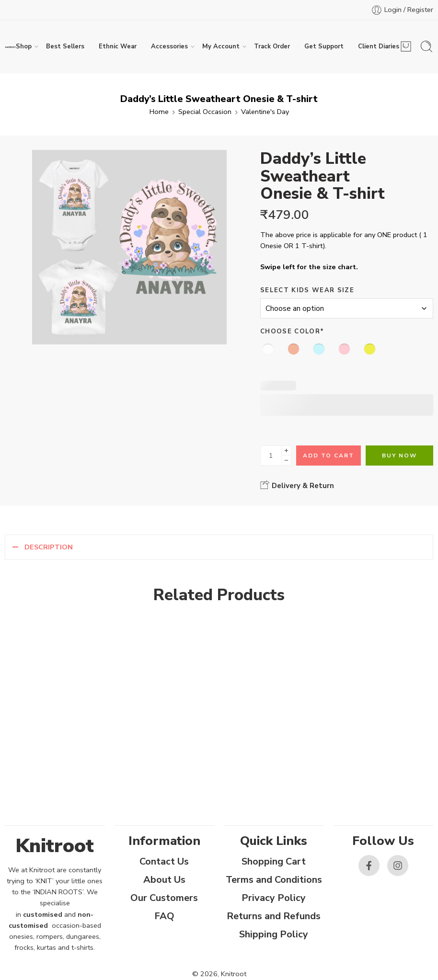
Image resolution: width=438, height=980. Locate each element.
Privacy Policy (274, 898)
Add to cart (328, 456)
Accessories (169, 46)
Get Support (324, 46)
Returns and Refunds (274, 916)
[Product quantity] (271, 456)
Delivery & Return (297, 485)
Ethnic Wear (118, 46)
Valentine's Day (265, 112)
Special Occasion (205, 112)
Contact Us (164, 861)
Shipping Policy (274, 934)
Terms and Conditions (274, 880)
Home (159, 112)
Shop (24, 46)
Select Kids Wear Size (307, 290)
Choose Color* (292, 331)
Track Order (272, 46)
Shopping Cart (274, 861)
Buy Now (399, 456)
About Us (164, 880)
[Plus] (286, 450)
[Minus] (286, 461)
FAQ (164, 916)
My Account (221, 46)
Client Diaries (379, 46)
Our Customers (164, 898)
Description (49, 547)
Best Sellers (65, 46)
